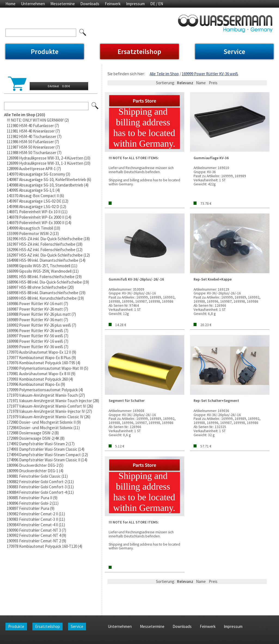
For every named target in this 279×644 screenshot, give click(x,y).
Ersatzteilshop (139, 52)
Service (234, 52)
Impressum (135, 4)
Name (201, 83)
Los (95, 106)
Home (10, 4)
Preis (213, 83)
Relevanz (185, 83)
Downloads (90, 4)
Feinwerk (113, 4)
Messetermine (63, 4)
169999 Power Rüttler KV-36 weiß (210, 74)
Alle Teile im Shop (164, 74)
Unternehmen (33, 4)
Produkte (45, 52)
